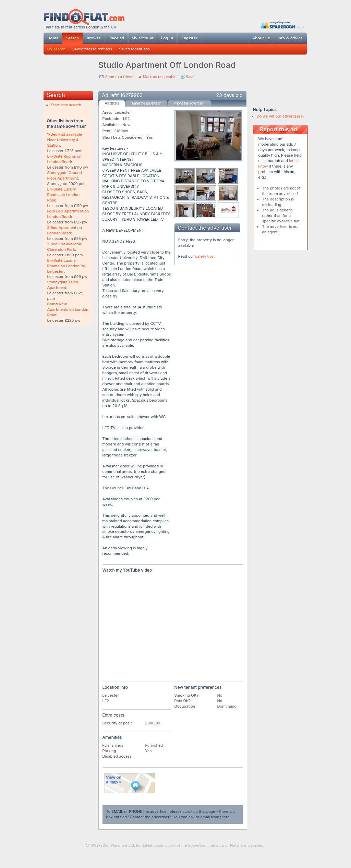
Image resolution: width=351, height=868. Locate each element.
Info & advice (290, 38)
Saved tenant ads (134, 49)
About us (261, 38)
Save (190, 77)
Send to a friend (119, 77)
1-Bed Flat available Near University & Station (65, 140)
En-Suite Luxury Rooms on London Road (64, 195)
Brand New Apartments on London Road (68, 309)
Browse (94, 38)
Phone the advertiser (189, 103)
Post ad (116, 38)
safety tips (204, 256)
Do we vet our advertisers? (281, 116)
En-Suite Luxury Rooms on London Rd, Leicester (67, 266)
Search (72, 38)
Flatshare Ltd (122, 845)
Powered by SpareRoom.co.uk (282, 25)
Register (189, 38)
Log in (167, 38)
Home (53, 38)
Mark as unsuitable (160, 77)
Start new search (66, 105)
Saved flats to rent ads (92, 49)
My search (56, 49)
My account (143, 38)
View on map (130, 783)
